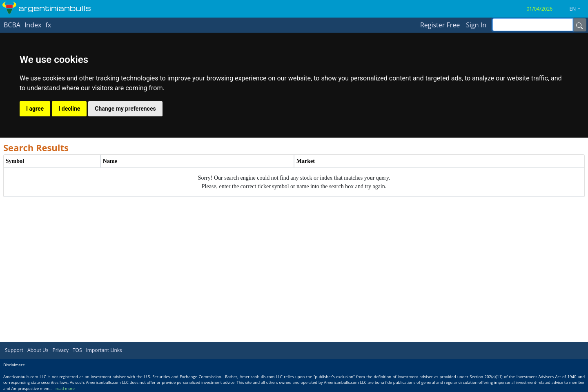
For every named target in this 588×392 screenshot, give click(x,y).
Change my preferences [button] (125, 109)
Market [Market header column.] (306, 161)
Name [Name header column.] (110, 161)
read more (65, 389)
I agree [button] (35, 109)
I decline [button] (69, 109)
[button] (578, 9)
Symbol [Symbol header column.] (15, 161)
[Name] (579, 25)
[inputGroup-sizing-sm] (533, 25)
